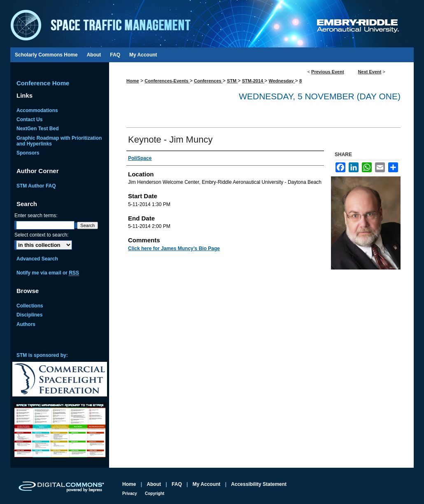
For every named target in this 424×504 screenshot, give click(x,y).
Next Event (370, 72)
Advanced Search (37, 259)
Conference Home (43, 83)
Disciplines (29, 315)
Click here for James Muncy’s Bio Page (174, 248)
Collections (30, 306)
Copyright (155, 493)
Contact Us (29, 120)
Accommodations (37, 110)
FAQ (177, 484)
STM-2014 (253, 81)
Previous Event (327, 72)
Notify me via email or (48, 273)
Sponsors (28, 153)
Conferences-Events (167, 81)
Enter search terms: (36, 216)
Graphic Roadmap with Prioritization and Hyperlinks (59, 141)
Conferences (208, 81)
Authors (26, 324)
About (154, 484)
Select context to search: (41, 235)
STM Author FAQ (36, 186)
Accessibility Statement (259, 484)
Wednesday (282, 81)
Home (133, 81)
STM (232, 81)
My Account (207, 484)
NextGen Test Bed (37, 129)
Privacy (130, 493)
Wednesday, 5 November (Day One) (320, 96)
